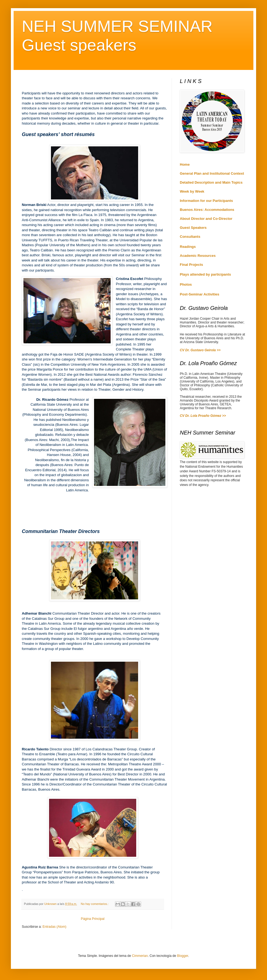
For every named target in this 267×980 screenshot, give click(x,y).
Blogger (183, 956)
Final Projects (191, 265)
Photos (186, 284)
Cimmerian (140, 956)
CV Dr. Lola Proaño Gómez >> (203, 416)
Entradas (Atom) (54, 927)
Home (185, 164)
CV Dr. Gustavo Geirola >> (200, 350)
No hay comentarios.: (95, 904)
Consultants (190, 237)
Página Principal (93, 919)
